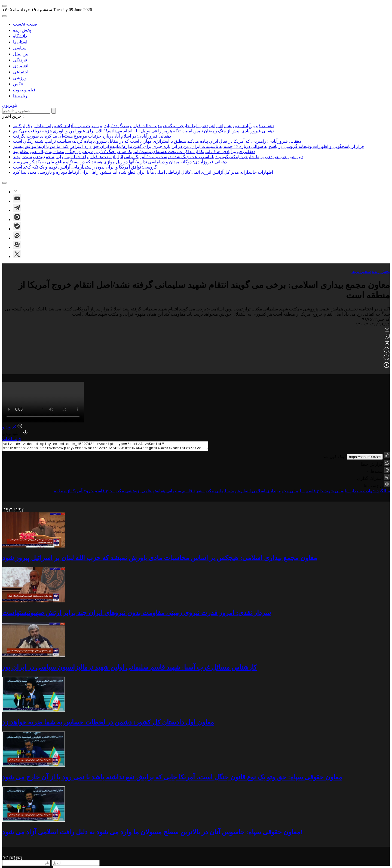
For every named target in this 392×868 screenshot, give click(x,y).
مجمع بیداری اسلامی (270, 492)
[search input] (26, 111)
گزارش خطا (375, 465)
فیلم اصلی (12, 439)
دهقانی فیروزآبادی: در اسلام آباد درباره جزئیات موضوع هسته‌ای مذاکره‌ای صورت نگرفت (92, 136)
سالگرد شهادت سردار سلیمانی (362, 492)
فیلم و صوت (24, 90)
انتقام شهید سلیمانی (232, 492)
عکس (18, 84)
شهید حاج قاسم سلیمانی (311, 492)
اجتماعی (21, 72)
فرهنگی (20, 60)
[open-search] (4, 16)
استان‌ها (20, 42)
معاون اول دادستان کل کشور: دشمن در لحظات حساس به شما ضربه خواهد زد (108, 724)
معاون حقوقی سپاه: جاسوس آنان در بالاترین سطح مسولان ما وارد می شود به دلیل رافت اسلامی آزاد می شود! (152, 834)
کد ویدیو (12, 427)
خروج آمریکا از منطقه (74, 492)
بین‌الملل (21, 54)
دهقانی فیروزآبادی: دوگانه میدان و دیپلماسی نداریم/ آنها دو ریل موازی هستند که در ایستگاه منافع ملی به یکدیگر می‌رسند (120, 162)
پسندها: (376, 473)
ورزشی (20, 78)
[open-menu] (4, 6)
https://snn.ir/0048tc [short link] (365, 458)
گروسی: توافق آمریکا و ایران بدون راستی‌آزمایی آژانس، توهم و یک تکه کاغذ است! (86, 167)
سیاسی (20, 48)
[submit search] (54, 111)
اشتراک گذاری (370, 480)
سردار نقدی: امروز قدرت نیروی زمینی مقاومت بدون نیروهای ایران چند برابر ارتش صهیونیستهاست (137, 614)
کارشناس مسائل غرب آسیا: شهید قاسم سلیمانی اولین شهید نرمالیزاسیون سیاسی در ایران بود (129, 669)
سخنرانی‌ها (361, 271)
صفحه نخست (25, 24)
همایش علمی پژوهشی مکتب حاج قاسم (129, 492)
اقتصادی (21, 66)
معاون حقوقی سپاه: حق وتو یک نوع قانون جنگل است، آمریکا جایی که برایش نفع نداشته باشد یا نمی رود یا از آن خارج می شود (172, 779)
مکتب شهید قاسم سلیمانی (190, 492)
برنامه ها (21, 96)
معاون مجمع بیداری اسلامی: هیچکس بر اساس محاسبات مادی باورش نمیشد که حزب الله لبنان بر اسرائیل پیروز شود (160, 559)
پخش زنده (22, 30)
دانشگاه (20, 36)
